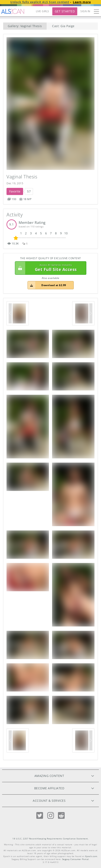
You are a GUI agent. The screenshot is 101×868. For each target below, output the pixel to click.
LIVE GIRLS (43, 11)
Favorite (15, 191)
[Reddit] (61, 816)
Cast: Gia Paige (63, 26)
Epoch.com (91, 856)
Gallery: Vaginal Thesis (25, 26)
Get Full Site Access (50, 268)
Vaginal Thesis (22, 177)
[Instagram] (51, 816)
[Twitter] (40, 816)
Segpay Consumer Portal (75, 859)
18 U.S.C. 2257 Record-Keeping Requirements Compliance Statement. (50, 839)
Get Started (65, 11)
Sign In (85, 11)
